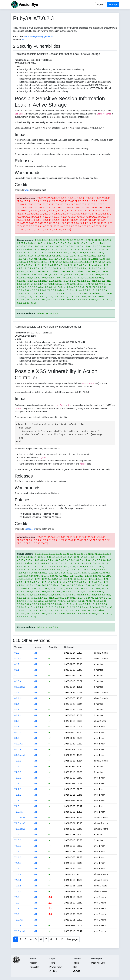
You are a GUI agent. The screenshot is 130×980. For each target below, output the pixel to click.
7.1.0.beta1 (20, 931)
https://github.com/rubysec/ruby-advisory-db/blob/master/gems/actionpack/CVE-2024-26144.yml (64, 85)
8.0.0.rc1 (19, 749)
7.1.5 (17, 852)
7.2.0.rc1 (19, 812)
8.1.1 (17, 670)
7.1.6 (17, 835)
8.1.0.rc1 (19, 681)
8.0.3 (17, 710)
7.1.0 (17, 914)
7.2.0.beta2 (20, 823)
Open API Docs (98, 963)
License (37, 647)
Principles (35, 967)
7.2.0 (17, 806)
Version (18, 647)
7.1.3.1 (18, 891)
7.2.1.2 (18, 789)
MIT (24, 40)
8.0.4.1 (18, 698)
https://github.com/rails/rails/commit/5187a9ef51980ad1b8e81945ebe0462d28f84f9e (59, 352)
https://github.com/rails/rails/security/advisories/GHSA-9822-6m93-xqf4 (52, 342)
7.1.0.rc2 (19, 920)
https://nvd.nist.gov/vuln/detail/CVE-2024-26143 (42, 345)
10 (62, 939)
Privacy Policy (56, 967)
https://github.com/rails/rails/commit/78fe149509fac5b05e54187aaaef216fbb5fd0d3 (58, 79)
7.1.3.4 (18, 874)
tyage (27, 190)
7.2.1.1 (18, 795)
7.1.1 (17, 908)
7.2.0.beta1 (20, 829)
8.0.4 (17, 704)
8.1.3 (17, 653)
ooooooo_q (30, 529)
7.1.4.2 (18, 857)
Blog (75, 967)
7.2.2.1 (18, 778)
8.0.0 (17, 738)
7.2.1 (17, 801)
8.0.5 (17, 693)
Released (69, 647)
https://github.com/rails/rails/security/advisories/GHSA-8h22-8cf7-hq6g (52, 69)
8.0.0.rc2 (19, 744)
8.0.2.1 (18, 715)
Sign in (101, 5)
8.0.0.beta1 (20, 755)
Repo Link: (19, 36)
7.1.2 (17, 903)
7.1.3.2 (18, 886)
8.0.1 (17, 727)
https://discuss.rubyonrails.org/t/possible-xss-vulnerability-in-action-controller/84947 (58, 355)
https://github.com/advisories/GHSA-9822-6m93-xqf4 (44, 361)
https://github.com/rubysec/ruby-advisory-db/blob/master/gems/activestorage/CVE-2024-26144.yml (65, 88)
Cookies (53, 971)
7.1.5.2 (18, 840)
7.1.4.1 (18, 863)
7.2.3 (17, 766)
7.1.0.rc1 (19, 925)
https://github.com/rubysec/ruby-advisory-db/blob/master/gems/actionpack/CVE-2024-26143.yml (64, 358)
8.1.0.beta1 (20, 687)
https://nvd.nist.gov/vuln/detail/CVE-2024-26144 (42, 72)
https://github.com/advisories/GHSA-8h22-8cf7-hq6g (44, 91)
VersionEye (28, 5)
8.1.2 (17, 664)
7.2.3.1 (18, 761)
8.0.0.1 (18, 732)
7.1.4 (17, 869)
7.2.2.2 (18, 772)
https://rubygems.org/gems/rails (39, 36)
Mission (34, 963)
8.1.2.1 (18, 659)
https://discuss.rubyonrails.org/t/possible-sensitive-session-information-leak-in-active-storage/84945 (65, 82)
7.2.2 (17, 783)
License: (17, 40)
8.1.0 (17, 676)
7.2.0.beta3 (20, 818)
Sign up (113, 5)
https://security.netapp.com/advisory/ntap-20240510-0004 (46, 364)
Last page (72, 939)
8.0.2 (17, 721)
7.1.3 (17, 897)
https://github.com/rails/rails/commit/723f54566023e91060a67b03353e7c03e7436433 (59, 76)
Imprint (76, 963)
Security (53, 647)
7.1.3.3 (18, 880)
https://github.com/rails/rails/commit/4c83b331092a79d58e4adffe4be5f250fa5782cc (58, 348)
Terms (52, 963)
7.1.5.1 (18, 846)
